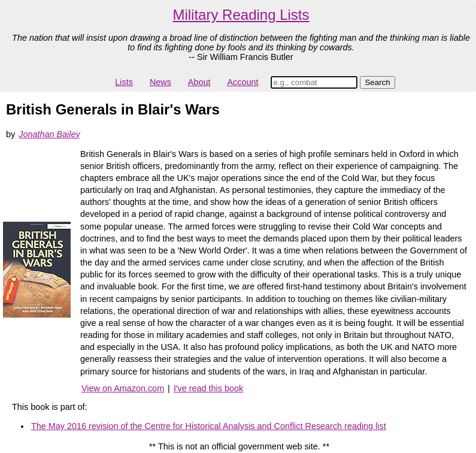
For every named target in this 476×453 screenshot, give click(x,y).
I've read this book (208, 388)
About (199, 82)
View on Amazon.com (123, 388)
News (160, 82)
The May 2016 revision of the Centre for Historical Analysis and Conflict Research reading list (209, 426)
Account (242, 82)
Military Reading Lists (241, 15)
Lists (124, 82)
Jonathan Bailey (49, 134)
